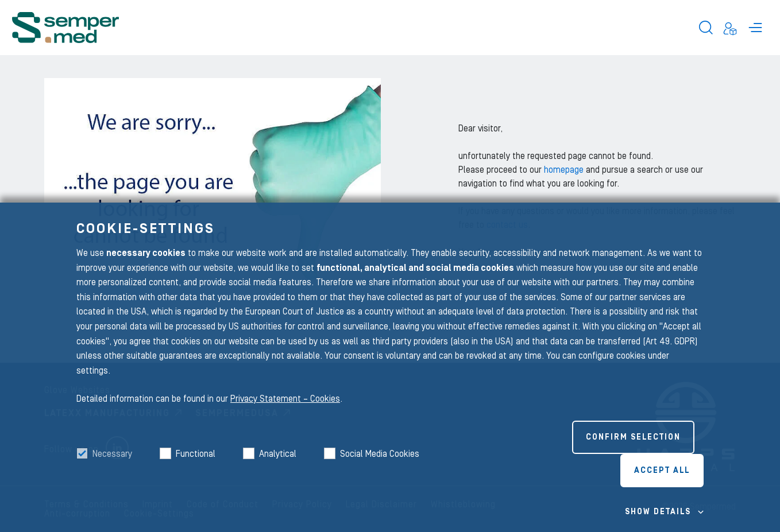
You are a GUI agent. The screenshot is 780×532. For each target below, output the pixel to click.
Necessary (112, 454)
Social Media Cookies (380, 454)
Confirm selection (633, 437)
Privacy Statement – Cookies (285, 399)
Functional (196, 454)
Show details (658, 512)
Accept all (662, 471)
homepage (565, 170)
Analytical (278, 454)
